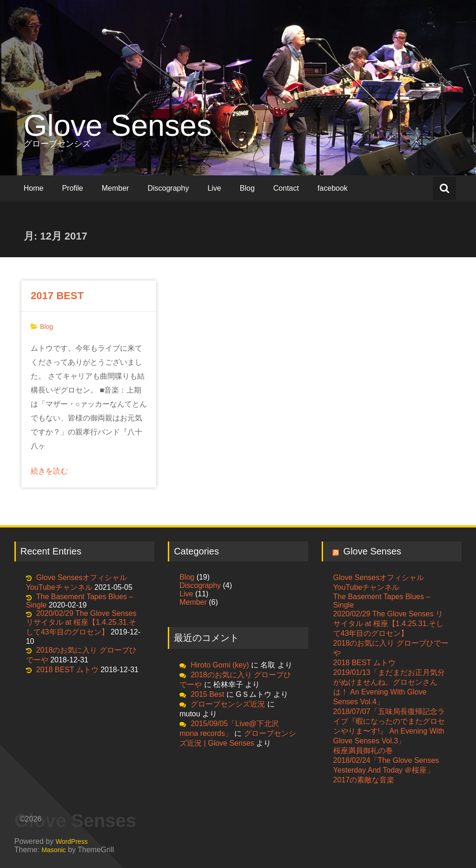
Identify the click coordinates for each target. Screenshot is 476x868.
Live (214, 188)
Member (116, 188)
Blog (247, 188)
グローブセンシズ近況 (228, 704)
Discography (168, 188)
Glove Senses (118, 125)
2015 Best (207, 694)
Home (34, 188)
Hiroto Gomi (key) (220, 665)
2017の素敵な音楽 (364, 780)
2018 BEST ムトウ (67, 670)
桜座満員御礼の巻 (363, 751)
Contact (286, 188)
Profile (72, 188)
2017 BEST (57, 296)
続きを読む (49, 471)
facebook (333, 188)
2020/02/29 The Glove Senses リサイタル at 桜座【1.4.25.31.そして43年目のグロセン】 (81, 623)
